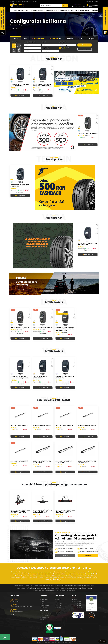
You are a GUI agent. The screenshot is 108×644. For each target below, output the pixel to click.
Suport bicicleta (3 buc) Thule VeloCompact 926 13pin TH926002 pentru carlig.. (20, 511)
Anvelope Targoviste (39, 590)
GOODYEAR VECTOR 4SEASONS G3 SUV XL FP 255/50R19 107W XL (42, 85)
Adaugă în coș (20, 95)
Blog (43, 601)
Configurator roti (52, 10)
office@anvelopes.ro (18, 612)
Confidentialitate (61, 611)
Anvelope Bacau (38, 585)
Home (15, 10)
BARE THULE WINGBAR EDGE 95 (64, 426)
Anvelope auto (77, 601)
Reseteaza (85, 49)
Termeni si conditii (61, 609)
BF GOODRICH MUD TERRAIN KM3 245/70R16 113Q (20, 185)
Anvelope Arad (28, 585)
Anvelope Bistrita (59, 585)
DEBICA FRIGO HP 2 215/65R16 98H (88, 134)
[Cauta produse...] (51, 5)
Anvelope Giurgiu (80, 587)
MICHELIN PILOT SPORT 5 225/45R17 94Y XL (40, 377)
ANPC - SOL (59, 605)
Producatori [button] (85, 10)
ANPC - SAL (59, 603)
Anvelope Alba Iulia (18, 585)
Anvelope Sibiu (76, 589)
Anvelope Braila (69, 585)
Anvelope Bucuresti (89, 585)
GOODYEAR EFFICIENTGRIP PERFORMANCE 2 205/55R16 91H (19, 377)
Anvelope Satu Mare (66, 589)
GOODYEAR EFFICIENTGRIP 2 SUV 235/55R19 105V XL (87, 244)
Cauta (85, 45)
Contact (95, 10)
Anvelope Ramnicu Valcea (53, 589)
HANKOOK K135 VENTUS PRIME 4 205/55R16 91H (65, 377)
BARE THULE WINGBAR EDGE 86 (42, 426)
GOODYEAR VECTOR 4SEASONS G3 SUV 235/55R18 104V (20, 85)
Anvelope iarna (78, 605)
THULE (77, 10)
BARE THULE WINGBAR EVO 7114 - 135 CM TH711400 (87, 462)
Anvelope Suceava (86, 589)
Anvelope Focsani (60, 587)
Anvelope (21, 10)
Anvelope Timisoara (50, 590)
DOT (27, 90)
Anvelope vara (77, 603)
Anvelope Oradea (21, 589)
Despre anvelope (46, 605)
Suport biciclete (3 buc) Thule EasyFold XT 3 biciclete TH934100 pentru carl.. (43, 511)
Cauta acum (16, 28)
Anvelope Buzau (19, 587)
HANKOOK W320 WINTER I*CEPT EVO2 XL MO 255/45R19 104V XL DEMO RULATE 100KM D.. (65, 329)
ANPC (58, 601)
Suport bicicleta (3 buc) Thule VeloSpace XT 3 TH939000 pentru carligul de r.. (65, 511)
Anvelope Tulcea (61, 590)
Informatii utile (45, 599)
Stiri (42, 603)
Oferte (75, 599)
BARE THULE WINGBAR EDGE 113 (19, 461)
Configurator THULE (67, 10)
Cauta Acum (21, 290)
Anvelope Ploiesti (41, 589)
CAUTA (65, 5)
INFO (25, 430)
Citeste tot (65, 555)
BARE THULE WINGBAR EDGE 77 (19, 426)
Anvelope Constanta (38, 587)
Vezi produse (88, 555)
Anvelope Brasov (79, 585)
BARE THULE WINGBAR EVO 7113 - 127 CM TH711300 (65, 462)
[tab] (15, 38)
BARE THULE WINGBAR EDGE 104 (87, 426)
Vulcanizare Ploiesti (38, 10)
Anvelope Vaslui (71, 590)
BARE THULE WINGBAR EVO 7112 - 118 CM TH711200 (42, 462)
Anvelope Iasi (89, 587)
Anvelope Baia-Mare (48, 585)
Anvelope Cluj (28, 587)
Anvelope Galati (70, 587)
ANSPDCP (59, 613)
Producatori (44, 607)
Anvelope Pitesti (31, 589)
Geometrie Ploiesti (46, 616)
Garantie (59, 607)
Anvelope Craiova (49, 587)
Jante (28, 10)
